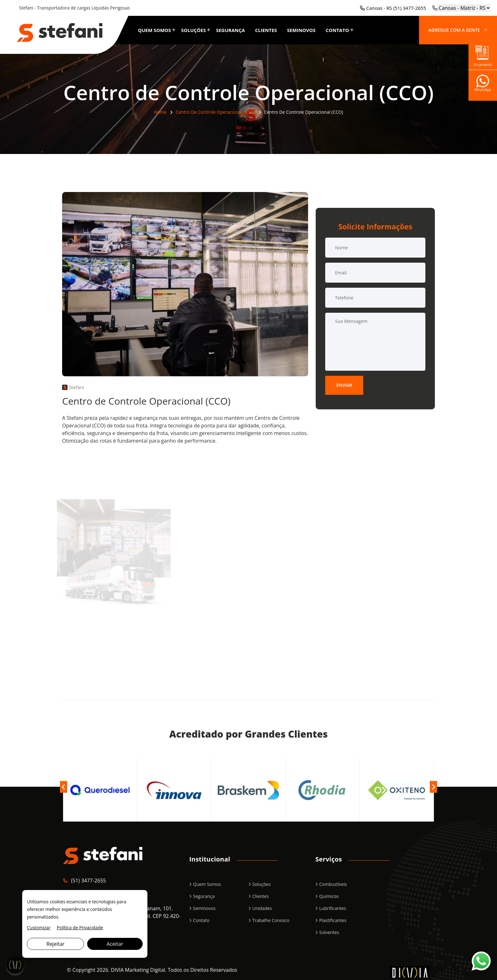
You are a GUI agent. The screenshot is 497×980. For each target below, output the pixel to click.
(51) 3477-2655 (88, 881)
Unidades (262, 908)
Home (160, 112)
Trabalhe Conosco (271, 920)
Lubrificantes (333, 908)
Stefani (73, 387)
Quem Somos (154, 30)
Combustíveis (333, 884)
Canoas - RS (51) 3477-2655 (393, 8)
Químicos (329, 896)
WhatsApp (483, 85)
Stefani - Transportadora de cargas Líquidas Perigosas (74, 8)
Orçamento (483, 54)
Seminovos (301, 30)
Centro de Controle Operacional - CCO (215, 112)
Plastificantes (333, 920)
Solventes (329, 932)
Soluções (193, 30)
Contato (337, 30)
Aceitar (115, 944)
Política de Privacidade (80, 928)
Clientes (266, 30)
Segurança (230, 30)
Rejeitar (56, 944)
